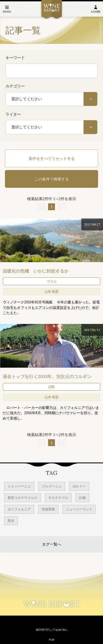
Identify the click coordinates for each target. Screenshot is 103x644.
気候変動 (48, 509)
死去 (11, 521)
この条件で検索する (52, 179)
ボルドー (79, 486)
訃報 (82, 498)
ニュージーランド (79, 509)
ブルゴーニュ (52, 486)
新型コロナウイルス (23, 498)
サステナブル (58, 498)
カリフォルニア (19, 509)
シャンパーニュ (19, 486)
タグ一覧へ (52, 544)
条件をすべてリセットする (52, 159)
